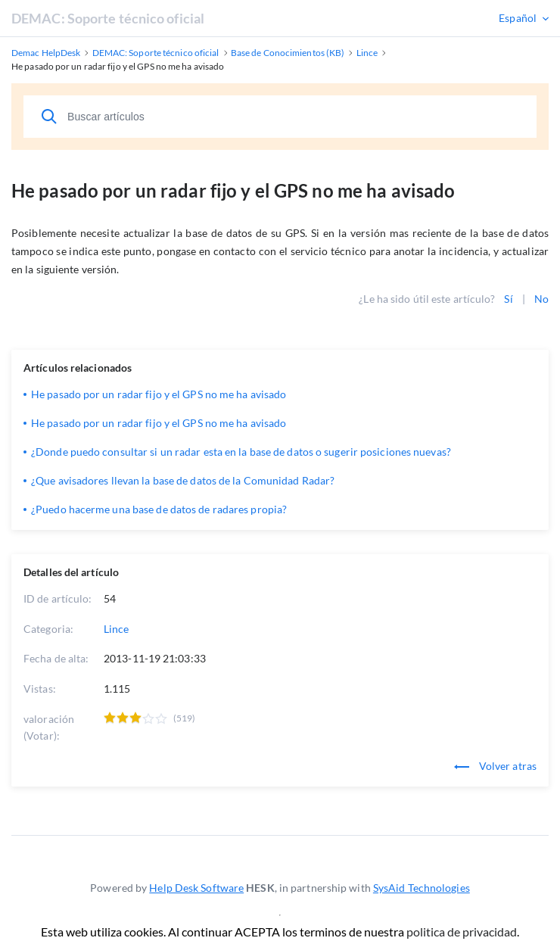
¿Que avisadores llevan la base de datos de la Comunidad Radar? (183, 480)
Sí (508, 299)
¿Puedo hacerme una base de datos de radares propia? (159, 509)
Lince (117, 629)
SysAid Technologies (422, 888)
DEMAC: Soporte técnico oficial (108, 18)
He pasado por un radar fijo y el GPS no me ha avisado (159, 394)
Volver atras (495, 766)
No (541, 299)
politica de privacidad (462, 932)
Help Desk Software (196, 888)
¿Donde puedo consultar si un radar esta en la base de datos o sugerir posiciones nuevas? (241, 452)
